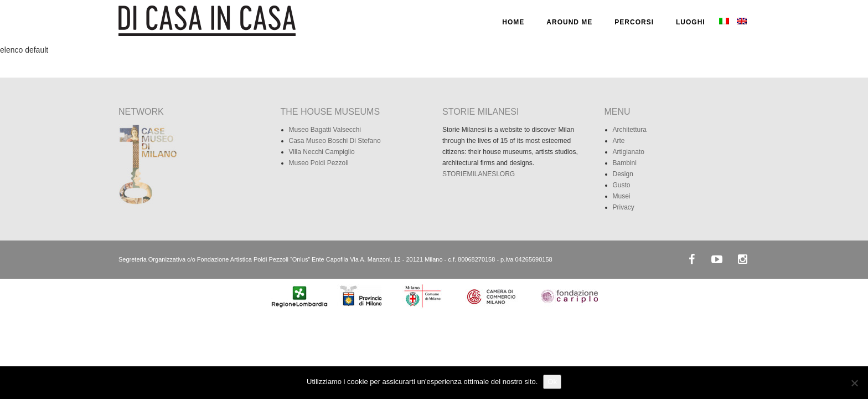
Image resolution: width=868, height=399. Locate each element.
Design (623, 174)
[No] (854, 383)
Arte (619, 141)
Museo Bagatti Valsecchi (325, 130)
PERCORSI (634, 22)
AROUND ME (569, 22)
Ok (552, 382)
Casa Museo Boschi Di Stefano (335, 141)
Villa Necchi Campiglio (322, 152)
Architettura (630, 130)
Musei (622, 196)
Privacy (624, 207)
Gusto (622, 185)
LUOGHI (691, 22)
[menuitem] (724, 22)
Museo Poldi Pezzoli (319, 163)
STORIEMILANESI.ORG (479, 174)
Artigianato (629, 152)
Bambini (625, 163)
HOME (513, 22)
